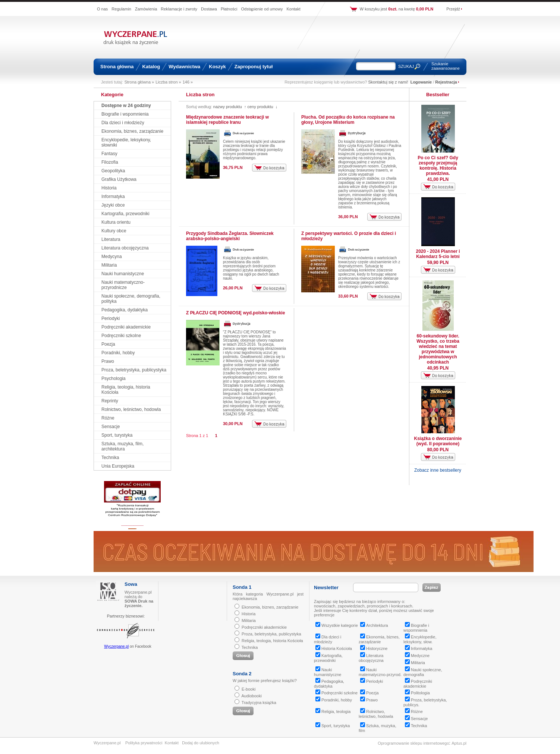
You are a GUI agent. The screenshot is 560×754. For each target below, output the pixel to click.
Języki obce (113, 205)
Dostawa (209, 9)
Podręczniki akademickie (126, 327)
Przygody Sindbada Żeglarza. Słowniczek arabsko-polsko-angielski (230, 236)
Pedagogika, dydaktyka (125, 310)
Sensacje (111, 427)
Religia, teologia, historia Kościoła (272, 641)
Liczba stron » (168, 82)
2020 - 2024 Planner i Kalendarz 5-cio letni (438, 254)
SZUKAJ (406, 66)
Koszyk (217, 67)
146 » (188, 82)
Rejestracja (446, 82)
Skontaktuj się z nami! (388, 82)
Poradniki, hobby (118, 353)
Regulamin (121, 9)
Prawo (108, 361)
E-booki (248, 689)
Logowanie (421, 82)
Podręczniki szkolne (121, 336)
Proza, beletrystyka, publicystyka (134, 370)
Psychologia (114, 378)
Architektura (374, 625)
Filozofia (110, 162)
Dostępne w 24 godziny (126, 106)
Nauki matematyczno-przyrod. (380, 672)
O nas (102, 9)
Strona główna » (139, 82)
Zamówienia (146, 9)
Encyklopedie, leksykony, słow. (420, 639)
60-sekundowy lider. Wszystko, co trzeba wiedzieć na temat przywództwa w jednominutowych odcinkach (438, 349)
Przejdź (453, 9)
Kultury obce (114, 231)
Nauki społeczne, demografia (423, 672)
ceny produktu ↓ (262, 107)
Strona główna (117, 67)
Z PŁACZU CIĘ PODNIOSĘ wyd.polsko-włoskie (235, 313)
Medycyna (112, 257)
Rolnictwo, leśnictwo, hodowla (131, 409)
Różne (108, 418)
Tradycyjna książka (259, 703)
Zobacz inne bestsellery (438, 470)
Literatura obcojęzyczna (125, 248)
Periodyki (111, 318)
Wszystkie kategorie (337, 625)
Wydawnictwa (184, 67)
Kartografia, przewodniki (125, 214)
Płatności (229, 9)
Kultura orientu (116, 222)
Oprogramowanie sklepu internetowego (413, 743)
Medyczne (417, 656)
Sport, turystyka (117, 435)
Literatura (111, 239)
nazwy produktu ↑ (230, 107)
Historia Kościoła (334, 648)
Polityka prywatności (144, 743)
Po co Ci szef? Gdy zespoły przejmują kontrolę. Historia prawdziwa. (438, 166)
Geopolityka (113, 171)
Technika (110, 458)
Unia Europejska (118, 466)
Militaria (109, 265)
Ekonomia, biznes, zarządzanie (132, 131)
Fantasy (109, 154)
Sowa (131, 584)
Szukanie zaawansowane (446, 66)
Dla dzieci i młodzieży (123, 123)
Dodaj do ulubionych (201, 743)
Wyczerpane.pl (116, 646)
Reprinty (110, 401)
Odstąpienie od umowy (262, 9)
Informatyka (113, 197)
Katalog (151, 67)
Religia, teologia (333, 711)
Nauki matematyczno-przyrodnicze (123, 285)
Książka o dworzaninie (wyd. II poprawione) (438, 441)
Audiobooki (251, 696)
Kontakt (293, 9)
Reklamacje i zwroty (179, 9)
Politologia (417, 693)
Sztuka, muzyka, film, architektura (122, 446)
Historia (109, 188)
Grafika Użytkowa (119, 179)
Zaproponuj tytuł (254, 67)
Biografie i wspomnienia (125, 114)
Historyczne (374, 648)
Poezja (108, 344)
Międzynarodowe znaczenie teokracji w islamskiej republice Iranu (227, 120)
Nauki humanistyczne (123, 274)
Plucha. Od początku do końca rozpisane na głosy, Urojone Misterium (348, 120)
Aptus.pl (459, 743)
